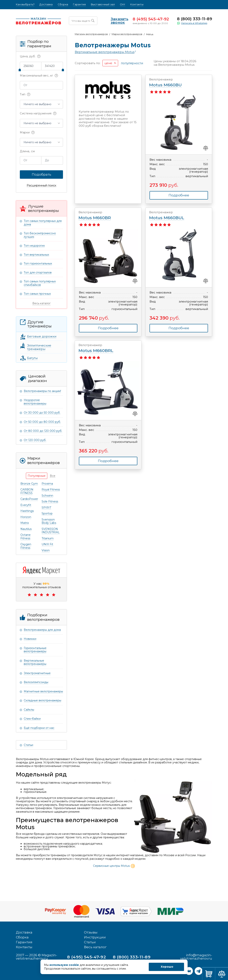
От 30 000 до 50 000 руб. (42, 413)
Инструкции (95, 937)
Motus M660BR (104, 215)
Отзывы (91, 932)
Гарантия (79, 4)
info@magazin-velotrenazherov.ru (196, 957)
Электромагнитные (37, 673)
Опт (123, 4)
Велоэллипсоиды (36, 682)
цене (108, 63)
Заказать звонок (115, 21)
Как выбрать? (25, 4)
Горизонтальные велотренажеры (35, 650)
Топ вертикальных (36, 255)
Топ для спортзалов (38, 273)
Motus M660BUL (175, 215)
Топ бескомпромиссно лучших (40, 235)
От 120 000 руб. (35, 440)
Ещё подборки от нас (39, 728)
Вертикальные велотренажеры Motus (105, 52)
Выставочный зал (103, 4)
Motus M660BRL (104, 348)
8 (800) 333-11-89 (195, 19)
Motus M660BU (175, 83)
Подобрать (41, 174)
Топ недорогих (34, 246)
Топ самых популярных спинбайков (40, 283)
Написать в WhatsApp (192, 23)
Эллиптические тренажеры (39, 347)
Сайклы (29, 710)
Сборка (63, 4)
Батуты (32, 358)
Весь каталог (41, 303)
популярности (132, 63)
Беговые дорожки (42, 336)
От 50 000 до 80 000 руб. (42, 422)
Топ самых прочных (37, 294)
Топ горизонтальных (38, 263)
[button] (41, 104)
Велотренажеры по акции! (42, 391)
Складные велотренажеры (42, 700)
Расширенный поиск (41, 186)
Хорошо (167, 967)
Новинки (30, 639)
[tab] (37, 476)
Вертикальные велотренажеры (35, 662)
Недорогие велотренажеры (35, 402)
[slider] (20, 70)
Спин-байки (32, 719)
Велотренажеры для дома (42, 630)
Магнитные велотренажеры (43, 691)
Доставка (46, 4)
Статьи (28, 745)
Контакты (137, 4)
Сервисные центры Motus (114, 866)
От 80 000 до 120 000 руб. (43, 431)
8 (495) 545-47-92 (151, 19)
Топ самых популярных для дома (43, 223)
